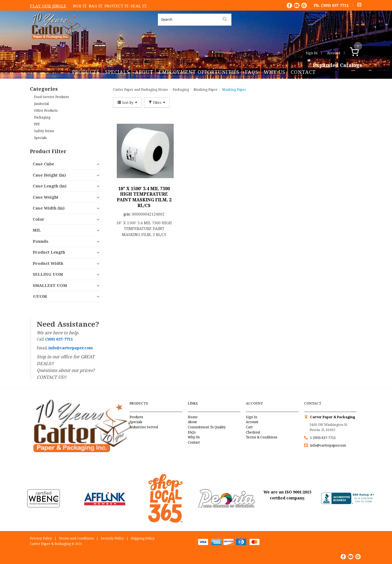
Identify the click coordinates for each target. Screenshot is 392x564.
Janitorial (41, 104)
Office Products (46, 110)
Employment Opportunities (199, 72)
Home (193, 417)
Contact (303, 72)
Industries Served (144, 427)
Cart (249, 427)
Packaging (42, 117)
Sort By (127, 102)
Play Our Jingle (48, 6)
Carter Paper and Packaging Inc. (55, 43)
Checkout (253, 432)
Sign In (312, 53)
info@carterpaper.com (328, 445)
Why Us (275, 72)
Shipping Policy (143, 538)
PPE (37, 124)
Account (334, 53)
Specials (117, 72)
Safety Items (44, 131)
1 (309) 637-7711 (323, 438)
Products (86, 72)
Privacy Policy (41, 538)
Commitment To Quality (207, 427)
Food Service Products (51, 97)
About (144, 72)
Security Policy (112, 538)
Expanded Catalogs (337, 65)
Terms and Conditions (76, 538)
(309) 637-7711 (335, 5)
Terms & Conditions (262, 437)
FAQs (252, 72)
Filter (157, 102)
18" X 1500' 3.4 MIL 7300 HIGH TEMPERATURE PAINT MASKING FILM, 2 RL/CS (144, 197)
